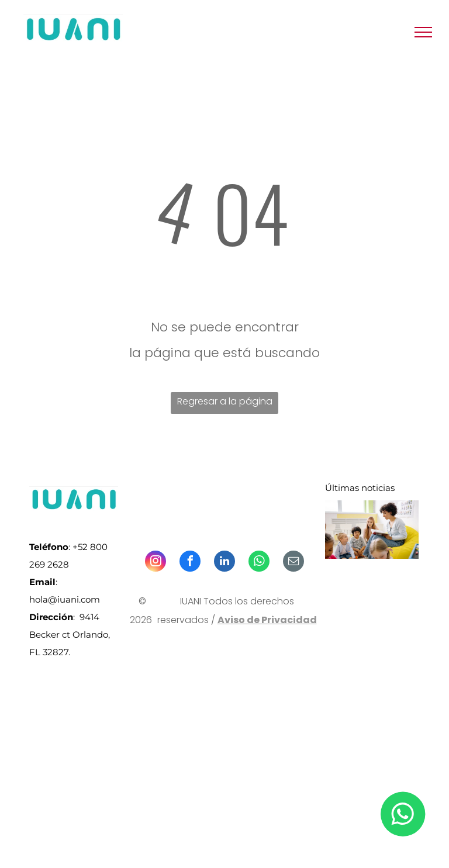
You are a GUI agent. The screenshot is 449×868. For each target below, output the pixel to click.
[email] (293, 563)
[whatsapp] (259, 563)
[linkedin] (224, 563)
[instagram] (156, 563)
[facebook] (190, 563)
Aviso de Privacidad (267, 620)
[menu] (423, 32)
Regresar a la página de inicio (225, 404)
